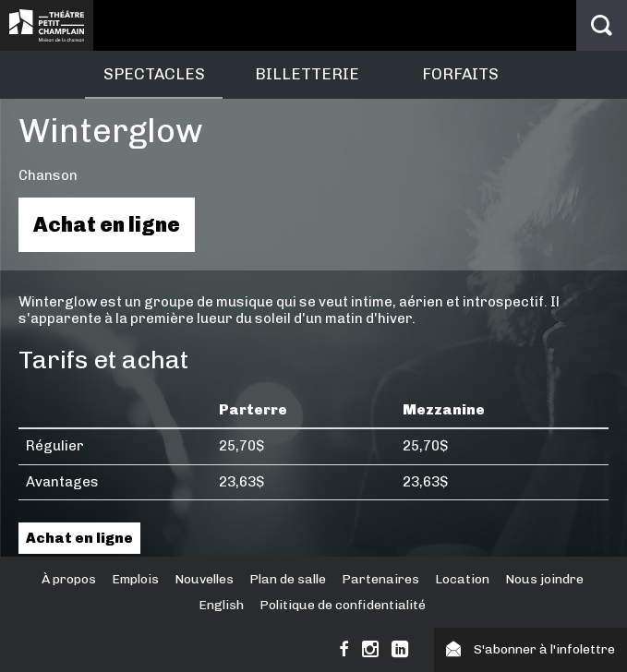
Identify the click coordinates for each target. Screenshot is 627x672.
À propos (69, 579)
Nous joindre (544, 579)
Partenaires (380, 579)
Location (462, 579)
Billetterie (307, 74)
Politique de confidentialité (343, 605)
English (221, 605)
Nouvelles (204, 579)
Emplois (135, 579)
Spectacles (154, 74)
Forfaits (460, 74)
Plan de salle (288, 579)
